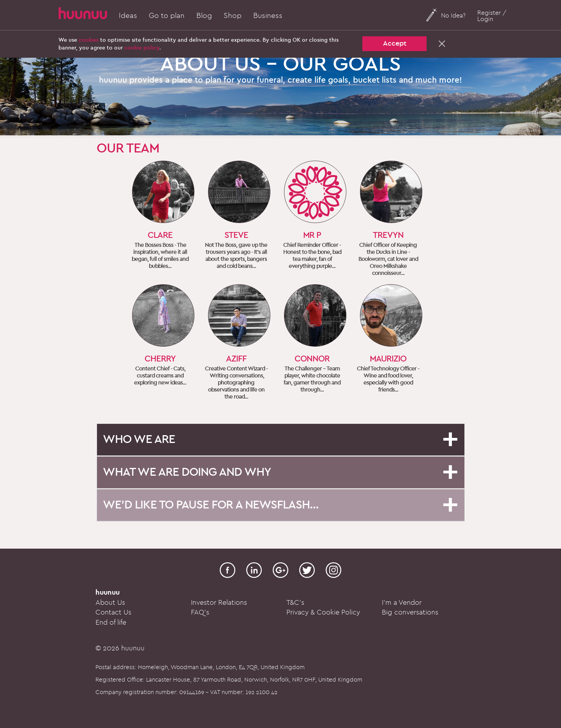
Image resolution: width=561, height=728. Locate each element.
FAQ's (200, 612)
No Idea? (453, 16)
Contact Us (113, 612)
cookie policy (142, 48)
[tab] (281, 440)
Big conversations (410, 612)
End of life (111, 623)
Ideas (128, 16)
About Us (110, 603)
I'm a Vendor (402, 603)
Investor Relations (219, 603)
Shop (233, 16)
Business (268, 16)
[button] (281, 439)
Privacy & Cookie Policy (323, 612)
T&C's (295, 603)
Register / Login (492, 16)
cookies (89, 40)
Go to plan (167, 16)
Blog (204, 16)
